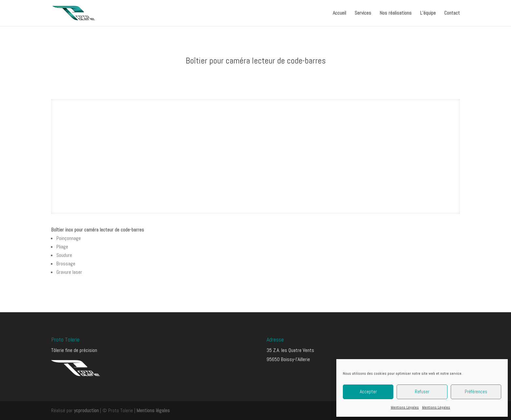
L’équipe (428, 14)
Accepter (368, 392)
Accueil (339, 14)
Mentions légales (153, 410)
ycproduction (86, 410)
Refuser (422, 392)
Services (363, 14)
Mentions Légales (405, 407)
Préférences (476, 392)
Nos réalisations (396, 14)
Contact (452, 14)
